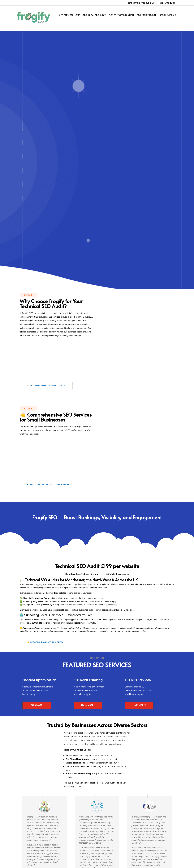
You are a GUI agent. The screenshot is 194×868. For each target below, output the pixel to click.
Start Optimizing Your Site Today (45, 385)
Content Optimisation (121, 15)
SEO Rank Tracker (147, 15)
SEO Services (167, 15)
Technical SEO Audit (94, 15)
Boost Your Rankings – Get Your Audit (48, 484)
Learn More (36, 705)
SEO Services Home (70, 15)
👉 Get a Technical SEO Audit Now (45, 642)
